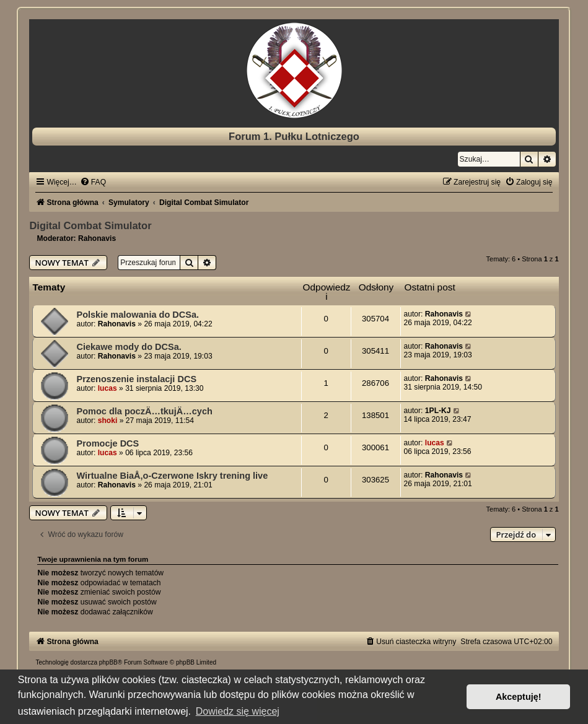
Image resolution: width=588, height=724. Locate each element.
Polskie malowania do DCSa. (138, 315)
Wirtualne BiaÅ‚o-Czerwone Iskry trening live (172, 476)
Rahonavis (97, 238)
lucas (108, 388)
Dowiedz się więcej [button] (238, 711)
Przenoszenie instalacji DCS (136, 379)
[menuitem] (93, 182)
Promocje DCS (108, 443)
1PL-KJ (438, 411)
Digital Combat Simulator (90, 225)
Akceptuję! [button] (519, 697)
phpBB (108, 662)
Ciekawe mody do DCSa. (129, 347)
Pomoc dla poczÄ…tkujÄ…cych (144, 411)
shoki (108, 421)
